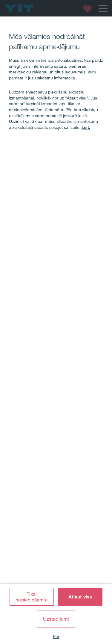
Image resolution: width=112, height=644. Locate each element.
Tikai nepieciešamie (32, 597)
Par (56, 637)
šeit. (86, 127)
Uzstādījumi (56, 619)
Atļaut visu (80, 597)
